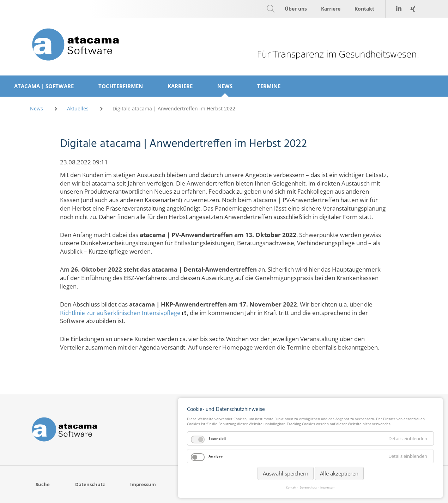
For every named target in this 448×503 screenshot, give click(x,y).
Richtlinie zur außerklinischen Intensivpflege (120, 313)
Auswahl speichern (286, 473)
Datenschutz (308, 487)
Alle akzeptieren (339, 473)
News (37, 108)
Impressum (328, 487)
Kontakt (291, 487)
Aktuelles (78, 108)
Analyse (216, 456)
